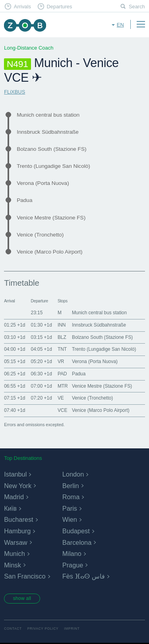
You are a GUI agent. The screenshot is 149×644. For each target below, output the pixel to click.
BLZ (62, 337)
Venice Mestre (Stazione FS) (51, 218)
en (120, 25)
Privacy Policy (43, 630)
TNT (62, 349)
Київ (10, 508)
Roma (71, 497)
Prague (73, 565)
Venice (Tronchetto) (40, 235)
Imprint (72, 630)
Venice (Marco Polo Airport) (49, 252)
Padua (24, 200)
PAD (62, 374)
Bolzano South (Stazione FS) (51, 149)
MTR (63, 386)
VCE (62, 410)
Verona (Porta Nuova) (43, 183)
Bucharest (18, 519)
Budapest (76, 531)
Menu (141, 24)
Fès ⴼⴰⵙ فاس (84, 576)
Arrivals (22, 7)
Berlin (71, 486)
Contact (13, 630)
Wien (70, 519)
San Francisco (25, 576)
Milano (72, 554)
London (73, 474)
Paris (70, 508)
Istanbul (15, 474)
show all (23, 599)
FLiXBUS (15, 92)
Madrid (14, 497)
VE (61, 398)
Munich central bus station (48, 115)
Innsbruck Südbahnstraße (48, 132)
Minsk (13, 565)
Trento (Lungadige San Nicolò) (53, 166)
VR (61, 361)
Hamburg (17, 531)
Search (137, 7)
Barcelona (77, 542)
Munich (15, 554)
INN (62, 325)
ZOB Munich (25, 25)
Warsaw (15, 542)
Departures (59, 7)
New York (18, 486)
